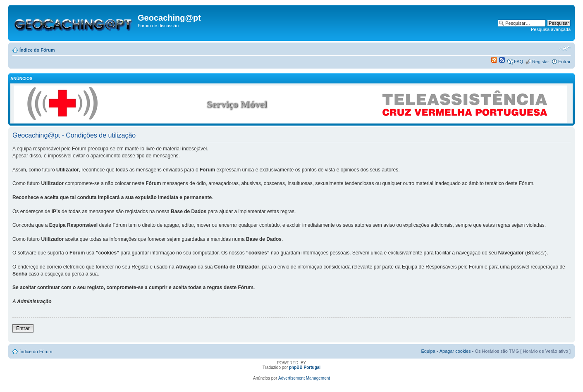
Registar (541, 62)
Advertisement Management (304, 378)
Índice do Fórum (37, 50)
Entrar (564, 62)
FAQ (518, 62)
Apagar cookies (455, 351)
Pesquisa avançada (551, 29)
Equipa (428, 351)
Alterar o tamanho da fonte (565, 48)
